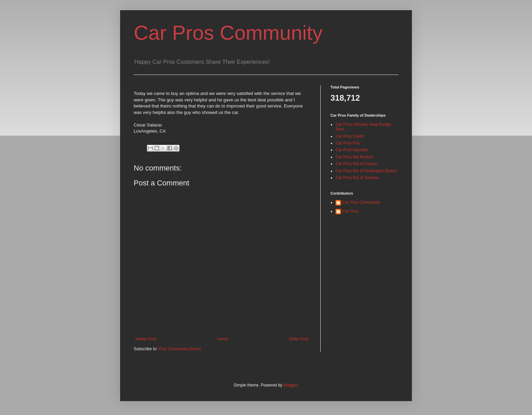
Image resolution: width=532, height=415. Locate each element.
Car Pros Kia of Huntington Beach (366, 171)
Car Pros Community (228, 33)
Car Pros (350, 211)
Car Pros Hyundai (352, 150)
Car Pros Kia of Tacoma (357, 178)
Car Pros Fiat (348, 143)
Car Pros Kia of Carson (356, 164)
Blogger (290, 385)
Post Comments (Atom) (180, 349)
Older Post (299, 339)
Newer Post (146, 339)
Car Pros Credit (350, 136)
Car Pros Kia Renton (354, 157)
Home (223, 339)
